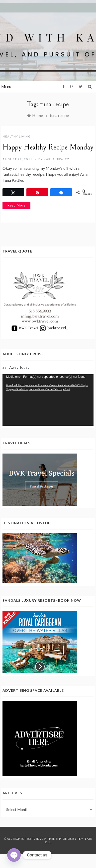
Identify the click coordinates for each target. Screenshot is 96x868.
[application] (48, 400)
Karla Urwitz (56, 159)
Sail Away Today (16, 367)
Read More (16, 205)
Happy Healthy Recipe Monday (48, 147)
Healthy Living (17, 136)
